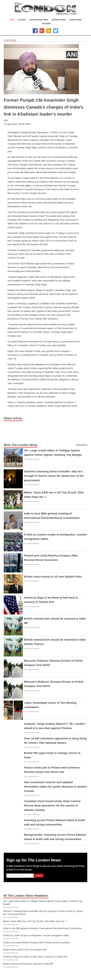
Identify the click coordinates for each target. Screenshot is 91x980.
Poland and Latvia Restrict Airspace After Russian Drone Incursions (37, 943)
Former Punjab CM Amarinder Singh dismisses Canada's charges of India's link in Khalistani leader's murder (44, 107)
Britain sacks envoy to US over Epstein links (53, 577)
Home (12, 20)
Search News (76, 20)
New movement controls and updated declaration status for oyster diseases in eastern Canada (55, 787)
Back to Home (10, 40)
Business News (59, 20)
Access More (81, 445)
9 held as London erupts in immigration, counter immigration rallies (36, 935)
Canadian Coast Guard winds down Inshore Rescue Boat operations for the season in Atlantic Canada (52, 806)
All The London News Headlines (26, 896)
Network (46, 24)
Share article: (13, 418)
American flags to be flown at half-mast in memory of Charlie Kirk (35, 957)
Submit (39, 876)
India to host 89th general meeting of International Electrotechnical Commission (42, 928)
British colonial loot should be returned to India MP (28, 964)
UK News (22, 20)
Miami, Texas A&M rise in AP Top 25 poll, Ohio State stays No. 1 (35, 921)
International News (39, 20)
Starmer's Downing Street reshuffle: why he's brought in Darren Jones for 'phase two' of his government (54, 476)
